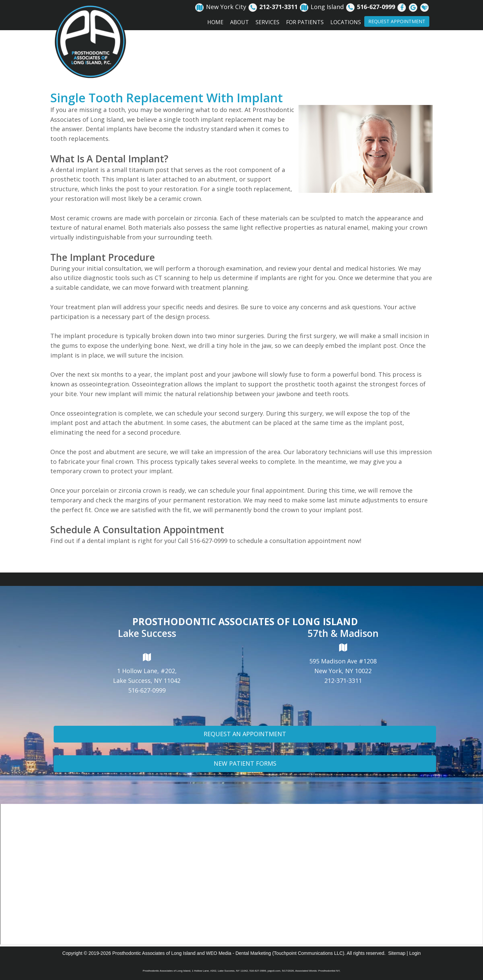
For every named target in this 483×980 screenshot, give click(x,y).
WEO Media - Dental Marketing (238, 953)
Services (267, 22)
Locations (346, 22)
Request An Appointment (245, 744)
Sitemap (397, 953)
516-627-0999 (147, 690)
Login (415, 953)
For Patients (305, 22)
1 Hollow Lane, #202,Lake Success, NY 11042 (147, 668)
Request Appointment (397, 21)
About (239, 22)
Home (215, 22)
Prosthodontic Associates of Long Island (154, 953)
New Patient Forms (245, 773)
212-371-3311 (343, 680)
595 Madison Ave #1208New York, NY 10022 (343, 659)
